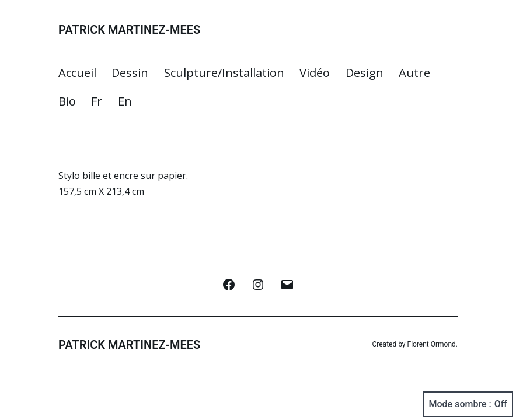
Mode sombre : (468, 404)
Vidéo (315, 73)
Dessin (130, 73)
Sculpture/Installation (224, 73)
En (125, 101)
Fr (97, 101)
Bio (67, 101)
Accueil (77, 73)
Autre (414, 73)
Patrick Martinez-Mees (129, 30)
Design (365, 73)
